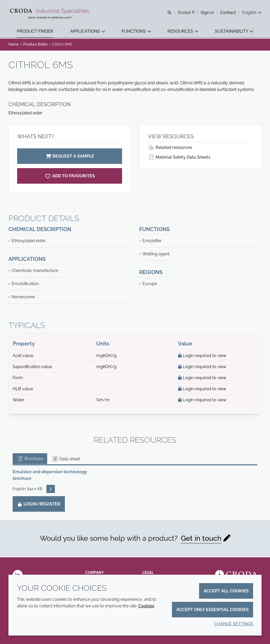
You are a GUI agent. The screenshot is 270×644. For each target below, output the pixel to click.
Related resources (170, 148)
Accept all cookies (226, 591)
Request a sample (70, 157)
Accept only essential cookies (213, 610)
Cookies (146, 606)
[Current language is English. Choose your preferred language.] (252, 13)
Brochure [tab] (30, 459)
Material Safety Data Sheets (179, 158)
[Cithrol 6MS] (70, 177)
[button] (35, 32)
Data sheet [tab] (66, 460)
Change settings (234, 624)
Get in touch (201, 539)
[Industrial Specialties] (50, 11)
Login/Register (39, 505)
